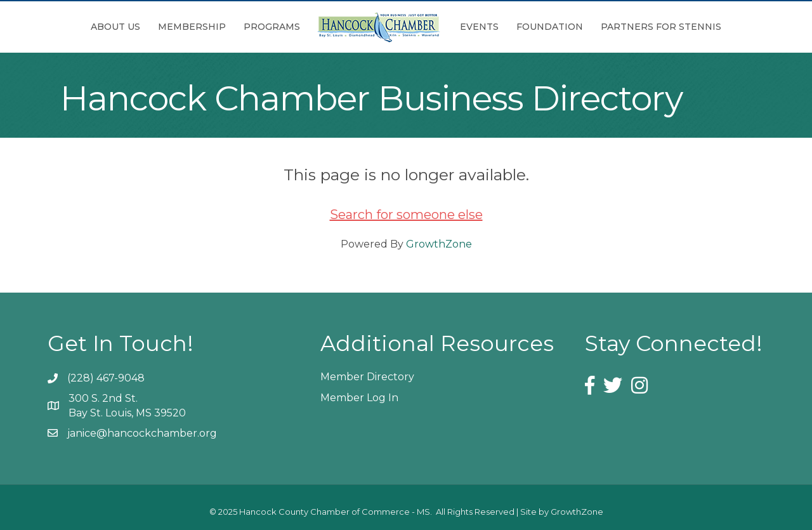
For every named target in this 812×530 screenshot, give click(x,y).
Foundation (550, 27)
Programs (272, 27)
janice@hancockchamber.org (142, 433)
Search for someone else (406, 215)
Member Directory (367, 377)
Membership (192, 27)
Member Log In (359, 398)
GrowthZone (439, 244)
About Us (115, 27)
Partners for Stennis (661, 27)
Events (479, 27)
